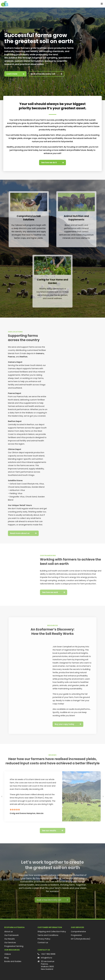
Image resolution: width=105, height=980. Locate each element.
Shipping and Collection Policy (52, 932)
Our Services (10, 943)
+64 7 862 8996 (48, 954)
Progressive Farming (14, 946)
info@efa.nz (47, 958)
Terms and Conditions (48, 935)
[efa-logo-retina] (5, 2)
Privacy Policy (44, 939)
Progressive (76, 935)
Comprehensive (78, 932)
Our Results (9, 939)
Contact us (43, 943)
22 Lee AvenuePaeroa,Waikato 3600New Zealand (48, 965)
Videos (8, 954)
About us (9, 932)
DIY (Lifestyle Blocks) (81, 939)
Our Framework (11, 935)
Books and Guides (13, 961)
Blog (6, 958)
